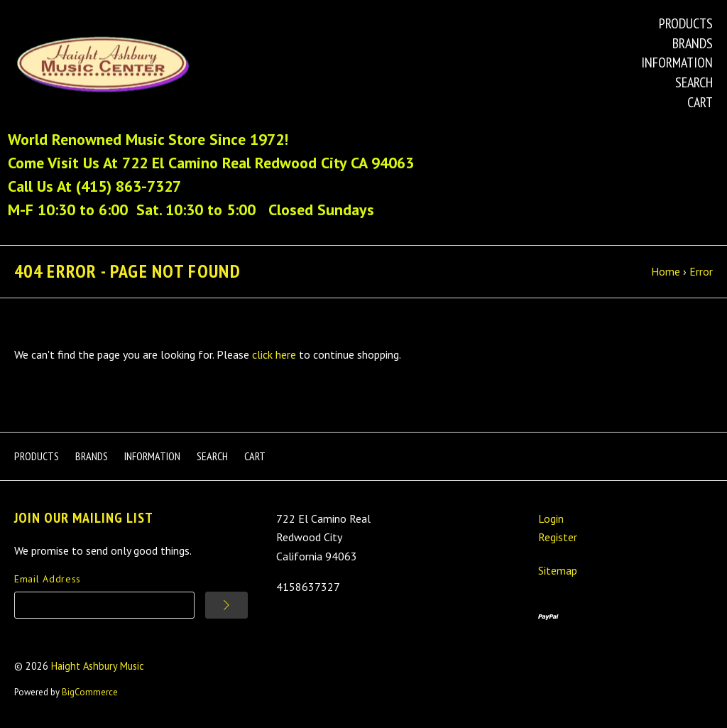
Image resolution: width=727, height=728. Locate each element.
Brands (693, 43)
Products (686, 23)
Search (694, 82)
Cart (700, 102)
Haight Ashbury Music (98, 666)
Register (558, 537)
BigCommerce (90, 692)
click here (274, 354)
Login (551, 518)
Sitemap (558, 570)
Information (677, 63)
